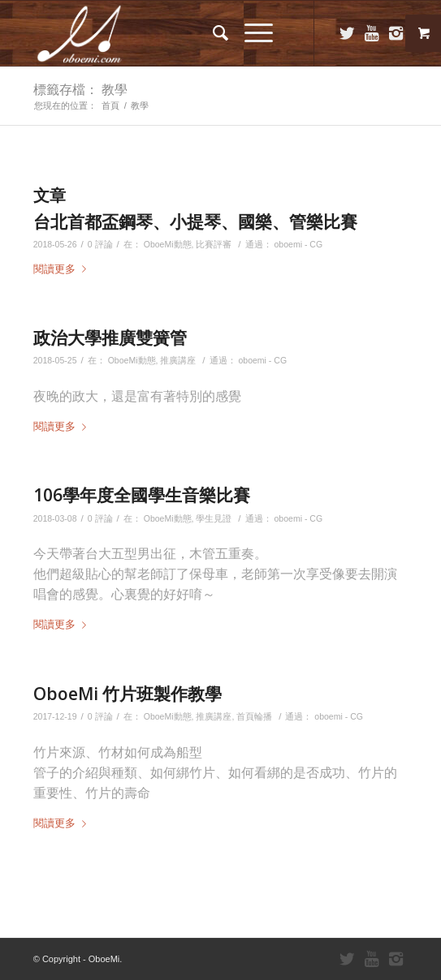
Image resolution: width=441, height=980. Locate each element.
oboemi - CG (298, 244)
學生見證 (214, 518)
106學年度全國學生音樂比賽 (142, 495)
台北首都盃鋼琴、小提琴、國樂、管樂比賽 (195, 221)
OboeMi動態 (168, 244)
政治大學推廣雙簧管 (110, 337)
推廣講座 (178, 360)
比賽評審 (214, 244)
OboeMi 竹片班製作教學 (128, 694)
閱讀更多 (63, 269)
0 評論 (100, 244)
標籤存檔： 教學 (80, 89)
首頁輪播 (254, 716)
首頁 (110, 105)
